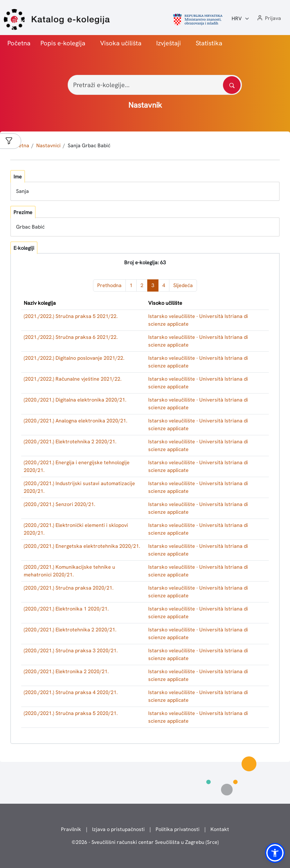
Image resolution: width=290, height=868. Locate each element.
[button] (269, 18)
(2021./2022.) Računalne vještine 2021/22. (73, 379)
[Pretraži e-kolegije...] (155, 85)
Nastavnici (48, 145)
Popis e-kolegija (63, 43)
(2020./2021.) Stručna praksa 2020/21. (69, 588)
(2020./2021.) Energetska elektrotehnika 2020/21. (82, 546)
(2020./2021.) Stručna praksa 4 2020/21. (71, 692)
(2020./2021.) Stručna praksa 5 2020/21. (71, 713)
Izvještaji (169, 43)
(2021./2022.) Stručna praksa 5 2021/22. (71, 316)
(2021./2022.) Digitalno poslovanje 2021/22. (74, 358)
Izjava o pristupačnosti (118, 829)
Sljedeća (183, 285)
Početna (19, 43)
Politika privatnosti (178, 829)
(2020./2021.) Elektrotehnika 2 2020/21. (70, 442)
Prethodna (109, 285)
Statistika (209, 43)
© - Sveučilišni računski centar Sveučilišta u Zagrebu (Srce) (145, 842)
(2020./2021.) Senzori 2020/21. (60, 504)
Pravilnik (71, 829)
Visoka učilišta (121, 43)
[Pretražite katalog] (232, 85)
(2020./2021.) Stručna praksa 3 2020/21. (71, 651)
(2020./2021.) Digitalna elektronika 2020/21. (75, 400)
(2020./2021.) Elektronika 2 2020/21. (66, 671)
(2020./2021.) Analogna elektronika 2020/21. (76, 421)
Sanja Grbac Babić (89, 145)
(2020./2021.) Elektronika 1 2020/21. (66, 609)
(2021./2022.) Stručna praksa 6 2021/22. (71, 337)
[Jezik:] (241, 19)
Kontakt (220, 829)
